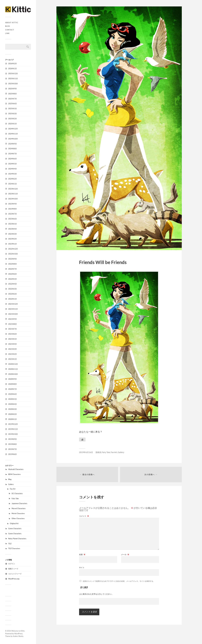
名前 (82, 555)
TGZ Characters (14, 548)
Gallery (11, 484)
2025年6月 (12, 104)
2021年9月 (12, 319)
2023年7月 (12, 214)
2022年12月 (13, 249)
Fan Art (13, 489)
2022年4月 (12, 284)
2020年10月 (13, 374)
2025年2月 (12, 119)
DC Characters (17, 493)
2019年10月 (13, 434)
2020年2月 (12, 414)
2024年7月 (12, 154)
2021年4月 (12, 344)
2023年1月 (12, 244)
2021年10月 (13, 314)
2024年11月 (13, 134)
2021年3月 (12, 349)
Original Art (14, 523)
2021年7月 (12, 329)
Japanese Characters (19, 503)
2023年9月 (12, 204)
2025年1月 (12, 124)
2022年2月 (12, 294)
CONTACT (10, 30)
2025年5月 (12, 109)
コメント (84, 516)
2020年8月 (12, 384)
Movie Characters (18, 513)
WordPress (18, 634)
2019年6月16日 (86, 452)
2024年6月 (12, 159)
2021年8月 (12, 324)
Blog (8, 26)
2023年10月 (13, 199)
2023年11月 (13, 194)
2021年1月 (12, 359)
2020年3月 (12, 409)
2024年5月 (12, 164)
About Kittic (12, 23)
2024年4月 (12, 169)
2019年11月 (13, 429)
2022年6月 (12, 274)
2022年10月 (13, 254)
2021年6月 (12, 334)
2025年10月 (13, 84)
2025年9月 (12, 89)
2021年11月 (13, 309)
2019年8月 (12, 444)
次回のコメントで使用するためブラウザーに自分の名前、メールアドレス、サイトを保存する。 (119, 581)
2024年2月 (12, 179)
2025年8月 (12, 94)
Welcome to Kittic (18, 631)
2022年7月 (12, 269)
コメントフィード (15, 574)
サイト (82, 568)
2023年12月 (13, 189)
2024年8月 (12, 149)
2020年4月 (12, 404)
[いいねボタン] (82, 440)
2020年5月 (12, 399)
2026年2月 (12, 63)
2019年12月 (13, 424)
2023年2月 (12, 239)
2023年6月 (12, 219)
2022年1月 (12, 299)
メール (125, 555)
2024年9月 (12, 144)
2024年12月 (13, 129)
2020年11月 (13, 369)
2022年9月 (12, 259)
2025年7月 (12, 99)
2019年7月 (12, 449)
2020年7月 (12, 389)
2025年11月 (13, 79)
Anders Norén (18, 636)
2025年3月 (12, 114)
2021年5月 (12, 339)
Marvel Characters (19, 508)
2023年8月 (12, 209)
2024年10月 (13, 139)
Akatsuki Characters (16, 469)
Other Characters (18, 518)
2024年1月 (12, 184)
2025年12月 (13, 74)
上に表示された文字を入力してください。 (96, 594)
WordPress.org (14, 579)
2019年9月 (12, 439)
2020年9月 (12, 379)
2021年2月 (12, 354)
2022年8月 (12, 264)
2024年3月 (12, 174)
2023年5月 (12, 224)
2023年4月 (12, 229)
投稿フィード (13, 569)
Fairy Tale (15, 498)
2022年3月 (12, 289)
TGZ (10, 544)
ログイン (12, 564)
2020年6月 (12, 394)
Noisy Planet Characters (17, 539)
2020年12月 (13, 364)
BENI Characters (14, 474)
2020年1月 (12, 419)
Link (7, 33)
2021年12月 (13, 304)
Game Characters (15, 528)
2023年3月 (12, 234)
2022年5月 (12, 279)
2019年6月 (12, 454)
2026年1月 (12, 69)
